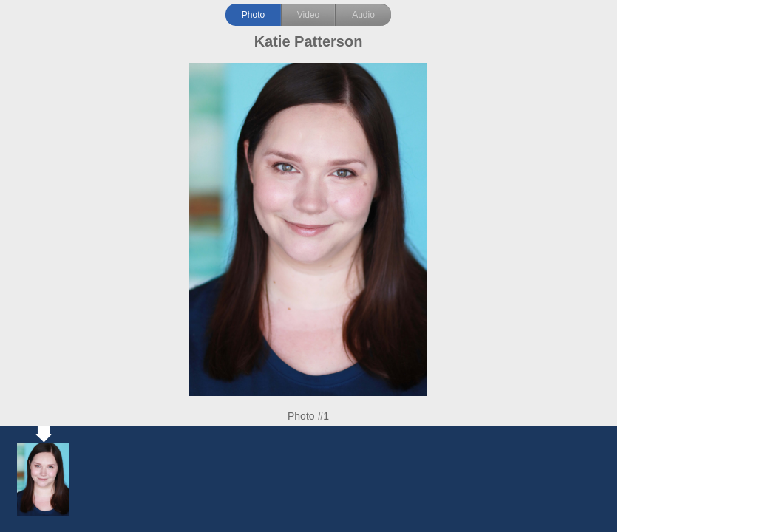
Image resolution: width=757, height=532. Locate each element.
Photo (253, 15)
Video (308, 15)
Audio (363, 15)
